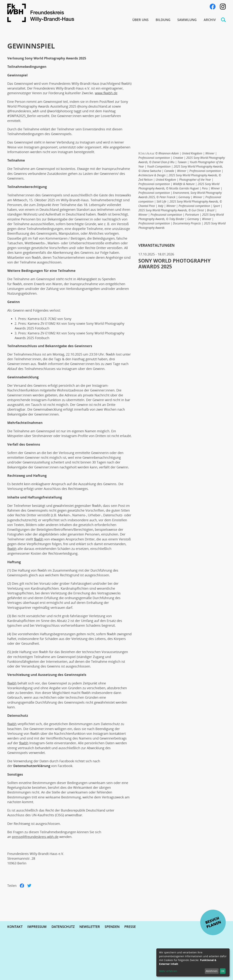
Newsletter (90, 927)
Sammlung (187, 20)
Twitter (29, 886)
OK (223, 971)
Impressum (37, 927)
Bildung (163, 20)
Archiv (210, 20)
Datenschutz (63, 927)
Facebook (213, 7)
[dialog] (193, 962)
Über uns (140, 20)
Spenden (112, 927)
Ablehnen (212, 971)
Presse (130, 927)
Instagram (223, 7)
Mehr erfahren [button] (168, 971)
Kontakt (15, 927)
